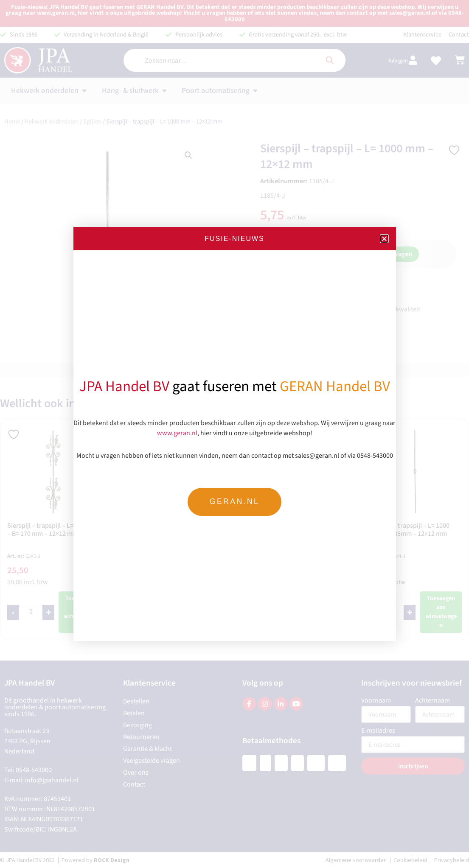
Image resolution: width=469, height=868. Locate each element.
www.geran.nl (177, 433)
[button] (384, 239)
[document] (234, 434)
